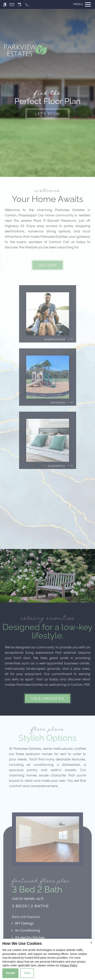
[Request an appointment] (19, 4)
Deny (27, 973)
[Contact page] (12, 4)
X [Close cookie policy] (91, 943)
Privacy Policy (69, 965)
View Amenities (47, 698)
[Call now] (27, 4)
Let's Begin (47, 114)
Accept (10, 973)
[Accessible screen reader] (5, 4)
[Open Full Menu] (81, 4)
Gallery (48, 265)
